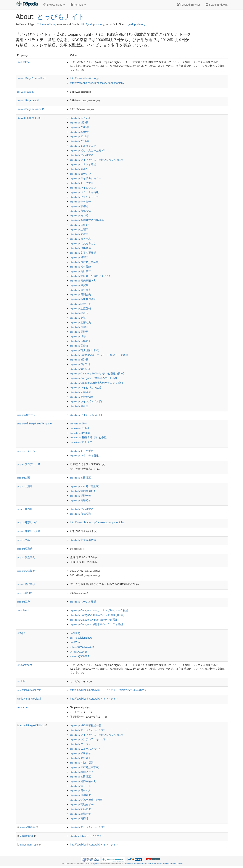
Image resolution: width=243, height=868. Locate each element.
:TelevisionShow (81, 638)
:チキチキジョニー (86, 178)
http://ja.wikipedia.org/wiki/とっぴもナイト (94, 699)
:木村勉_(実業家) (85, 262)
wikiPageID (26, 92)
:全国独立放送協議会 (87, 220)
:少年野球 (81, 248)
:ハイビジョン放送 (86, 387)
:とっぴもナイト (87, 836)
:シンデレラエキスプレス (90, 739)
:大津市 (79, 234)
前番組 (28, 827)
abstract (24, 62)
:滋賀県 (79, 285)
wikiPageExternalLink (32, 78)
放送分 (25, 549)
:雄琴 (78, 336)
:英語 (78, 318)
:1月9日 (79, 123)
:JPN (78, 423)
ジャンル (26, 451)
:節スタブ (81, 442)
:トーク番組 (82, 183)
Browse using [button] (54, 5)
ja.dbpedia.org (137, 24)
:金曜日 (79, 327)
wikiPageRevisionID (31, 109)
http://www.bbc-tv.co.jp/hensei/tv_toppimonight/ (97, 83)
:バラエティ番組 (84, 192)
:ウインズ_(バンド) (86, 401)
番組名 (25, 593)
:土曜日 (79, 229)
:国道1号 (80, 225)
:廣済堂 (79, 406)
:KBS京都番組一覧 (86, 725)
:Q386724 (80, 656)
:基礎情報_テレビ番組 (88, 437)
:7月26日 (80, 364)
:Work (75, 642)
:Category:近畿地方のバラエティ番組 (97, 383)
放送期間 (26, 571)
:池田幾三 (81, 271)
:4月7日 (79, 360)
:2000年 (79, 127)
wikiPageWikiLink (29, 118)
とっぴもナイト (61, 17)
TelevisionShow (46, 24)
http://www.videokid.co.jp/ (85, 78)
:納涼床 (79, 313)
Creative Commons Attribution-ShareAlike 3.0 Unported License (153, 864)
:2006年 (79, 132)
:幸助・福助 (82, 763)
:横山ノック (82, 772)
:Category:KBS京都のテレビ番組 (94, 378)
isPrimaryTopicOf (29, 699)
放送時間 (26, 557)
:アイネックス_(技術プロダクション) (96, 160)
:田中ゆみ (81, 790)
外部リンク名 (29, 531)
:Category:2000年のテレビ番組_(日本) (97, 373)
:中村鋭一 (81, 202)
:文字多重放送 (83, 253)
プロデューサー (30, 464)
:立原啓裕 (81, 308)
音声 (24, 602)
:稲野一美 (81, 304)
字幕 (24, 540)
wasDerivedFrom (29, 690)
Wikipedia (95, 864)
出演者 (25, 486)
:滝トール (81, 786)
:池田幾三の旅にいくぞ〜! (90, 276)
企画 (24, 478)
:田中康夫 (81, 290)
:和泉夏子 (81, 753)
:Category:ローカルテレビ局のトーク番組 (99, 355)
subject (23, 610)
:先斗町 (79, 215)
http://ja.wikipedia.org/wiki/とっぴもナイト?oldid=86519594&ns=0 (108, 690)
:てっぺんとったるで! (87, 150)
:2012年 (79, 136)
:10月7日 (80, 118)
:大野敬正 (81, 758)
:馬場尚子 (81, 341)
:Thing (75, 633)
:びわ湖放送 (82, 155)
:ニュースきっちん (86, 749)
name (22, 707)
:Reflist (80, 428)
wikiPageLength (28, 100)
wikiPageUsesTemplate (34, 423)
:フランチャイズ (84, 197)
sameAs (26, 836)
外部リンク (28, 522)
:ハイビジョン (83, 188)
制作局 (25, 509)
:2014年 (79, 141)
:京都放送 (81, 211)
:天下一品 (81, 239)
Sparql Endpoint (217, 5)
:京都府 (79, 206)
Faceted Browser (189, 5)
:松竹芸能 (81, 267)
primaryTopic (29, 845)
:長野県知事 (82, 397)
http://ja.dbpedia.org (93, 24)
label (22, 681)
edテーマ (26, 415)
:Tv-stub (80, 433)
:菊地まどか (82, 804)
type (21, 633)
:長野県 (79, 332)
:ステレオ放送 (83, 164)
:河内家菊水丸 (83, 281)
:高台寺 (79, 346)
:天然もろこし (83, 243)
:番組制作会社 (83, 299)
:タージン (81, 174)
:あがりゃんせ (83, 146)
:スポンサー (82, 169)
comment (24, 665)
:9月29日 (80, 369)
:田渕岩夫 (81, 294)
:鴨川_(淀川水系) (85, 350)
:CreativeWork (82, 647)
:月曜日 (79, 257)
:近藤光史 (81, 322)
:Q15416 (79, 652)
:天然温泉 (81, 392)
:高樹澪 (79, 818)
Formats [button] (78, 5)
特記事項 (26, 584)
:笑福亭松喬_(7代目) (87, 800)
